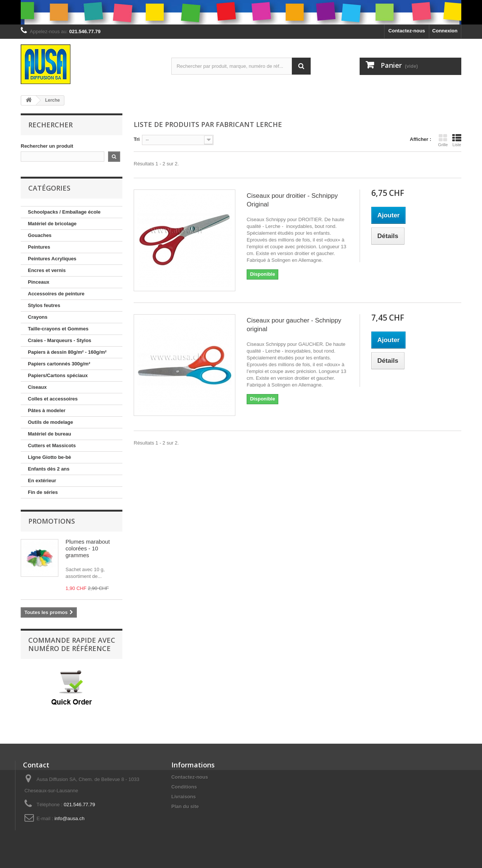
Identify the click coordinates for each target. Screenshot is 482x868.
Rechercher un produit (47, 146)
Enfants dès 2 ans (49, 469)
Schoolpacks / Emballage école (64, 212)
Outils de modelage (50, 422)
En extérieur (42, 481)
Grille (443, 140)
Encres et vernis (47, 270)
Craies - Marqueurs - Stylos (59, 340)
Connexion (445, 31)
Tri (137, 139)
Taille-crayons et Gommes (58, 329)
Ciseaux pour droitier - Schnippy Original (292, 200)
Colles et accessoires (53, 399)
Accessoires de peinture (56, 294)
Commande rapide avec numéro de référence (72, 644)
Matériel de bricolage (52, 224)
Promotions (52, 521)
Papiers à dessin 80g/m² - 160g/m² (67, 352)
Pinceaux (39, 282)
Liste (457, 140)
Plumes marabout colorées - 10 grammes (88, 548)
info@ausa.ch (70, 818)
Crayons (38, 317)
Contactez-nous (407, 31)
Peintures (39, 247)
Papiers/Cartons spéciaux (58, 375)
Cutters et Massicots (52, 445)
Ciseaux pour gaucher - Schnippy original (294, 325)
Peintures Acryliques (52, 259)
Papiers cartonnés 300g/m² (59, 364)
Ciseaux (37, 387)
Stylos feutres (44, 305)
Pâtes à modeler (47, 410)
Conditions (184, 787)
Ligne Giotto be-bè (50, 457)
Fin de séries (43, 492)
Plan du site (185, 806)
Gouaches (40, 235)
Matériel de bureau (50, 434)
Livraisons (184, 797)
